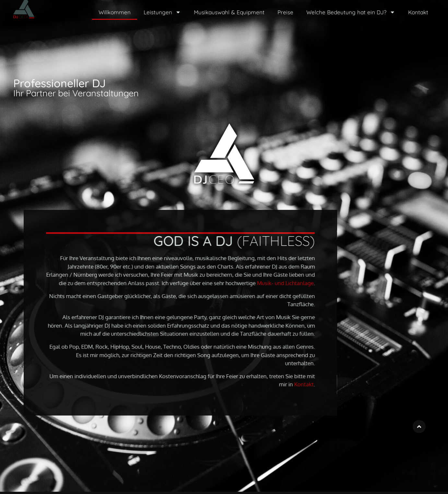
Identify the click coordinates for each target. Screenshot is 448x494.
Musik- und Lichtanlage (307, 283)
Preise (285, 12)
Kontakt (418, 12)
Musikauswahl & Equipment (229, 12)
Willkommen (115, 12)
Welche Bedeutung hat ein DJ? (351, 12)
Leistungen (162, 12)
